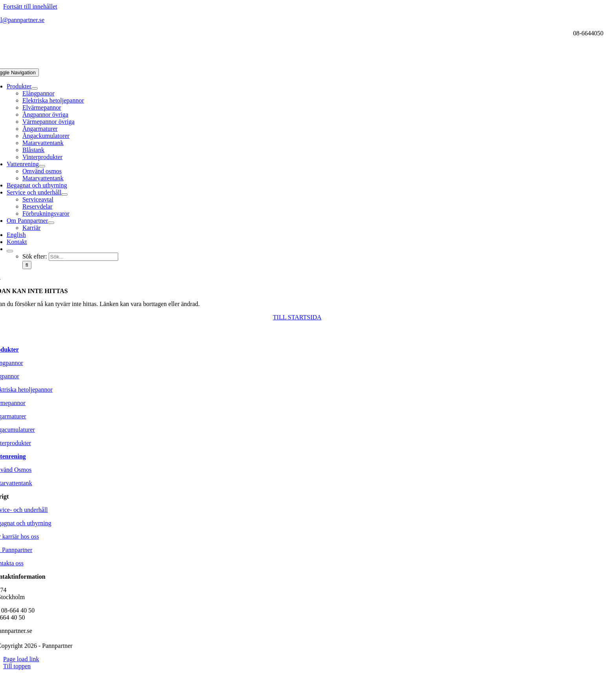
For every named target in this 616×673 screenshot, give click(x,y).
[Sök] (27, 265)
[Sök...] (83, 257)
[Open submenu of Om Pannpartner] (51, 223)
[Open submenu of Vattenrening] (42, 166)
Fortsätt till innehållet (30, 6)
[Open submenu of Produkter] (35, 88)
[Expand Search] (10, 251)
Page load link (21, 659)
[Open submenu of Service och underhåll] (64, 194)
